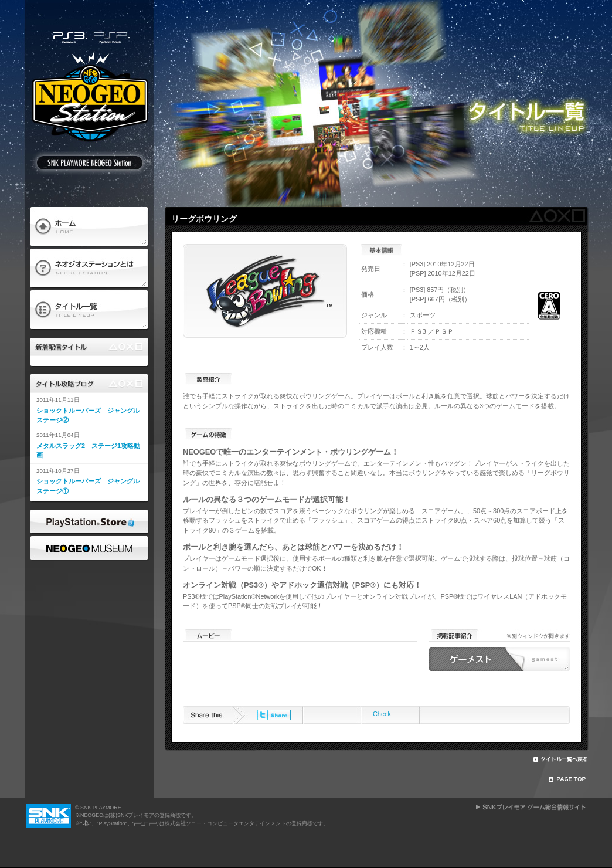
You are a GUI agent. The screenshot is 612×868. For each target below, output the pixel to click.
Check (382, 714)
